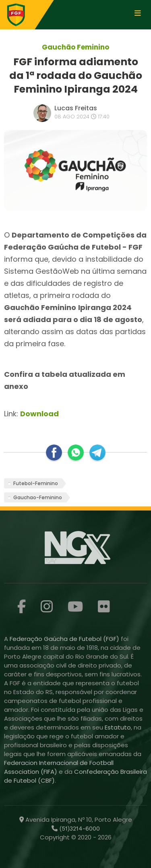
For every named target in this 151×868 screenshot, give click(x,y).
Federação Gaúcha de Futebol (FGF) (65, 639)
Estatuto (118, 727)
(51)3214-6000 (79, 829)
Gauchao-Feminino (38, 497)
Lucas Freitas (76, 108)
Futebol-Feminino (36, 483)
